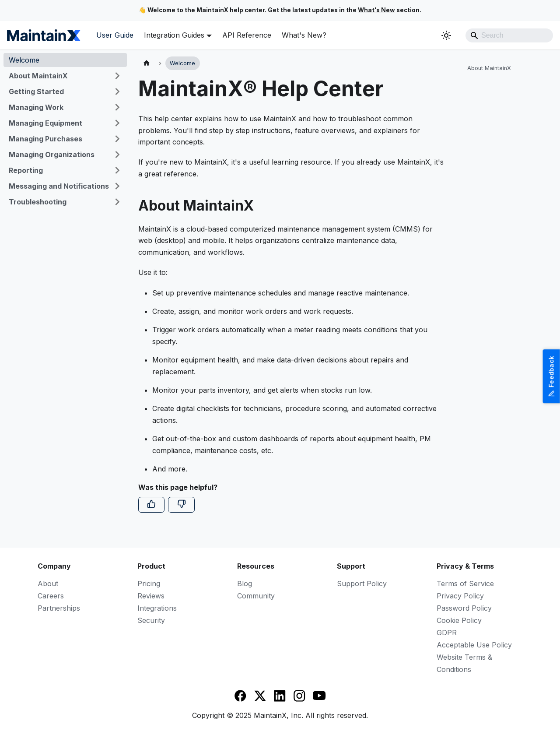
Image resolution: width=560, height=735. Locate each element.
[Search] (509, 35)
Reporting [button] (26, 170)
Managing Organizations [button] (52, 155)
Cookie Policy (459, 620)
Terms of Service (465, 584)
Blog (245, 584)
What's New (376, 10)
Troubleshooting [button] (38, 202)
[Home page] (147, 63)
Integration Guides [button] (174, 35)
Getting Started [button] (36, 91)
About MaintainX (489, 68)
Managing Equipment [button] (45, 123)
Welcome (24, 60)
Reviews (151, 596)
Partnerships (59, 608)
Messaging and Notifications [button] (59, 186)
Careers (51, 596)
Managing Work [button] (36, 107)
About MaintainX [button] (38, 76)
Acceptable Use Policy (474, 645)
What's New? (304, 35)
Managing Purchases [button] (45, 139)
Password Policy (464, 608)
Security (151, 620)
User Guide (115, 35)
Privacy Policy (460, 596)
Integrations (157, 608)
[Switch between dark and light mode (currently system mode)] (446, 35)
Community (256, 596)
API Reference (247, 35)
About (48, 584)
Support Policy (362, 584)
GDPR (447, 633)
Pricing (149, 584)
